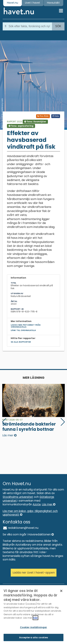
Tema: (35, 122)
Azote (37, 504)
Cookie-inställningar (34, 629)
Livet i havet (33, 3)
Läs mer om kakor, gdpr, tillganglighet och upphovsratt (30, 513)
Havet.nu (13, 3)
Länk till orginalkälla (23, 330)
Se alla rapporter (21, 342)
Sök (58, 26)
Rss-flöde (43, 116)
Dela (56, 116)
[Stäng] (61, 592)
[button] (63, 422)
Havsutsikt (53, 3)
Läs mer (49, 504)
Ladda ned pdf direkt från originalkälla (26, 326)
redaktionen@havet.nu (21, 528)
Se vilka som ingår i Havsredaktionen (28, 534)
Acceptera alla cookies (34, 639)
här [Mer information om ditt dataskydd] (35, 619)
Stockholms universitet (18, 497)
